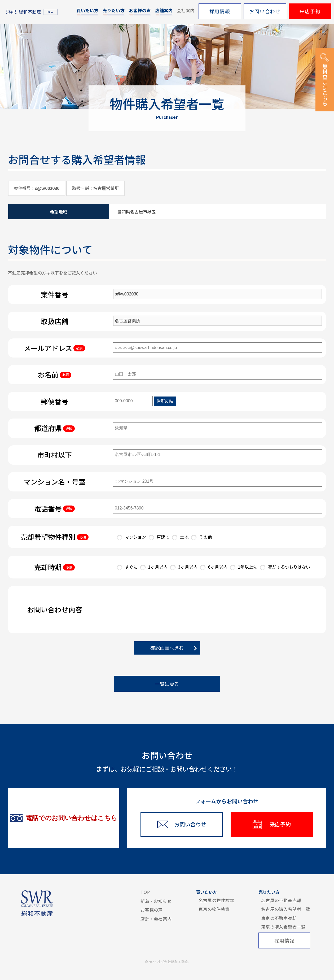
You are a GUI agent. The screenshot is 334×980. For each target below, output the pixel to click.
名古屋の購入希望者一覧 (286, 909)
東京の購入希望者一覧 (283, 927)
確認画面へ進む (167, 648)
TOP (145, 892)
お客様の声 (152, 910)
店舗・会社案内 (156, 919)
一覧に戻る (167, 684)
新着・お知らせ (156, 901)
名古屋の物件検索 (216, 900)
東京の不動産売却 (279, 918)
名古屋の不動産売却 (281, 900)
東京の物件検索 (214, 909)
